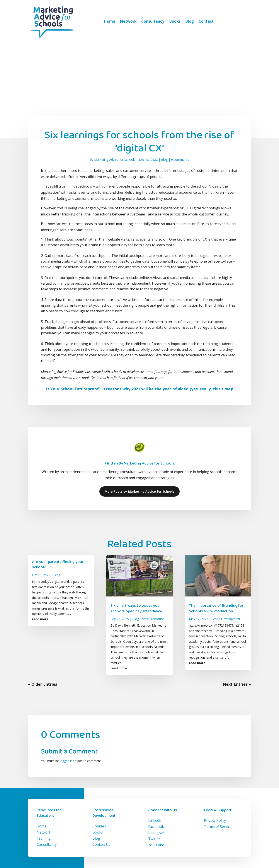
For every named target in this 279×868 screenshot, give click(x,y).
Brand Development (226, 619)
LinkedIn (155, 820)
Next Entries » (237, 684)
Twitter (154, 839)
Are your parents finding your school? (58, 565)
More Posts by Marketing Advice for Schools (139, 491)
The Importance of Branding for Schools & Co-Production (216, 608)
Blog (190, 21)
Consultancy (153, 21)
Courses (99, 826)
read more (40, 619)
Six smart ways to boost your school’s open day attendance (136, 608)
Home (109, 21)
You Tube (156, 845)
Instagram (157, 833)
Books (175, 21)
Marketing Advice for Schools (115, 160)
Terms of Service (218, 827)
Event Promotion (153, 619)
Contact (206, 21)
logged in (66, 761)
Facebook (156, 827)
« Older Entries (43, 684)
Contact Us (101, 844)
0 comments (180, 160)
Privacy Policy (215, 820)
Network (128, 21)
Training (44, 838)
